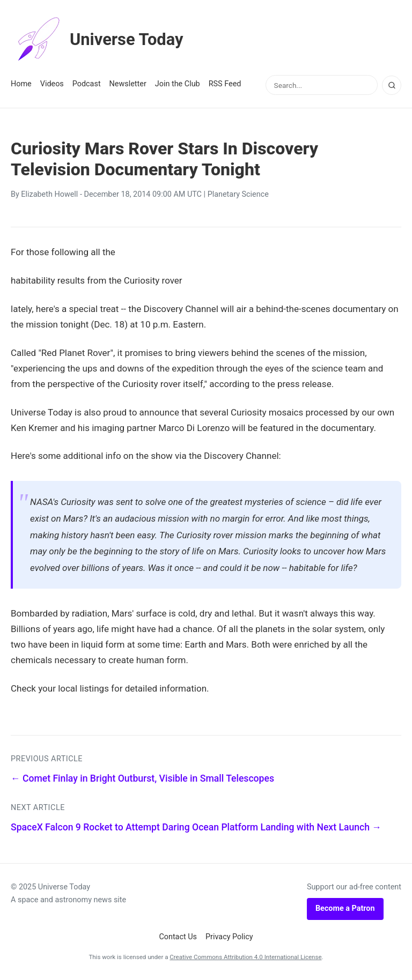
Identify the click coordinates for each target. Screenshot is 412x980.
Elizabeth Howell (49, 194)
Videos (52, 84)
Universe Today (99, 40)
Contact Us (178, 937)
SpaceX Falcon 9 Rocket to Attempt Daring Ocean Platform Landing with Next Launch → (196, 827)
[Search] (392, 85)
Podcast (87, 84)
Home (21, 84)
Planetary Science (238, 194)
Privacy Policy (229, 937)
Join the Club (178, 84)
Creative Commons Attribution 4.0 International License (245, 957)
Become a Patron (345, 908)
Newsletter (128, 84)
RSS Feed (225, 84)
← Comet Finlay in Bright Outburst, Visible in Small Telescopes (142, 778)
